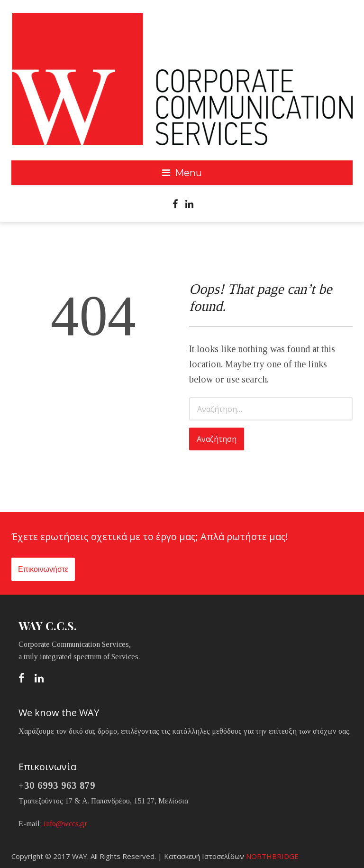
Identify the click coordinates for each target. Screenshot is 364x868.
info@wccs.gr (65, 824)
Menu (188, 173)
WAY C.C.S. (48, 625)
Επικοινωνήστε (43, 569)
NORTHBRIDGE (272, 856)
